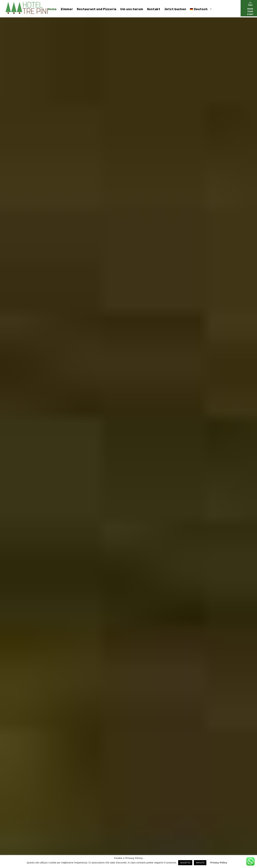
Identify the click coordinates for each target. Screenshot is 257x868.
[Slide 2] (245, 450)
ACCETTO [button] (185, 863)
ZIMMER (128, 464)
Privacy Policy (219, 863)
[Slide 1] (245, 447)
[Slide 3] (245, 453)
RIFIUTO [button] (200, 863)
